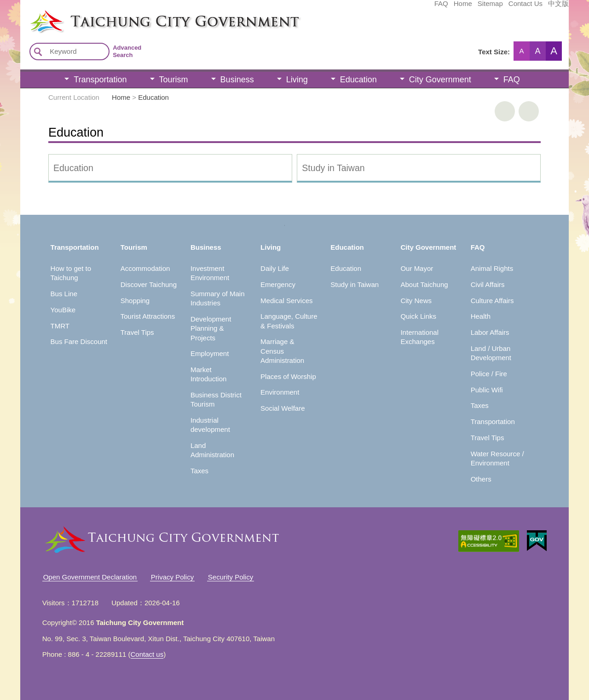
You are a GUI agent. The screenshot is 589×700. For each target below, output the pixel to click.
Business (237, 80)
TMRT (60, 326)
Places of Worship (288, 376)
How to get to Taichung (71, 273)
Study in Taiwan (333, 168)
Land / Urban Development (491, 353)
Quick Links (418, 316)
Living (297, 80)
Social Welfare (283, 408)
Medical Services (286, 301)
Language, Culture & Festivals (289, 321)
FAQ (372, 8)
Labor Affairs (490, 332)
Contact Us (456, 8)
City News (416, 301)
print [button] (505, 111)
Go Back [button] (529, 111)
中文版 (489, 8)
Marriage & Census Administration (282, 351)
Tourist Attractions (148, 316)
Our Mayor (417, 268)
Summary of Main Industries (218, 298)
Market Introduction (208, 374)
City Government (440, 80)
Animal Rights (492, 268)
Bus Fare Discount (79, 341)
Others (481, 479)
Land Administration (212, 450)
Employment (210, 353)
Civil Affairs (488, 284)
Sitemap (421, 8)
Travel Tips (137, 332)
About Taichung (424, 284)
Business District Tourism (216, 399)
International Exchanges (419, 337)
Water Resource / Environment (497, 458)
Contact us (147, 654)
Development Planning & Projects (211, 328)
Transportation (100, 80)
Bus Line (64, 294)
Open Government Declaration (90, 577)
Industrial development (210, 425)
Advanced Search (127, 51)
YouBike (63, 310)
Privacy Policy (172, 577)
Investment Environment (210, 273)
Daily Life (275, 268)
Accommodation (145, 268)
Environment (280, 392)
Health (481, 316)
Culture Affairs (492, 301)
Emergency (278, 284)
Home (394, 8)
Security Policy (231, 577)
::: (23, 13)
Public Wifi (487, 390)
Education (358, 80)
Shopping (135, 301)
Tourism (174, 80)
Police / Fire (489, 374)
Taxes (199, 471)
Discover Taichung (149, 284)
